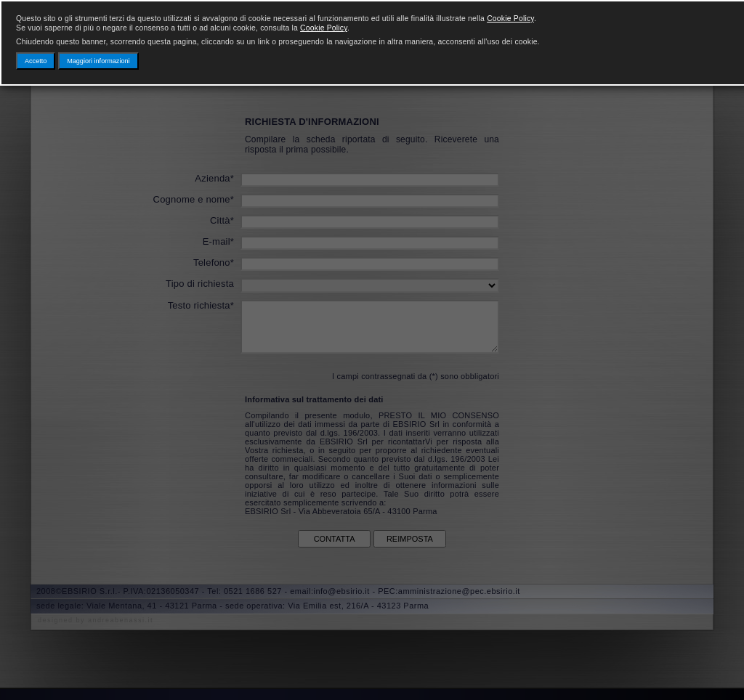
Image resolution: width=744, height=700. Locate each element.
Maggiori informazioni (98, 61)
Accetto (36, 61)
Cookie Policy (510, 19)
